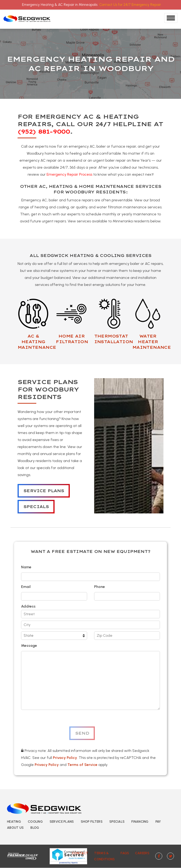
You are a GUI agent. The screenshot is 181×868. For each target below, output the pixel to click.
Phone (100, 587)
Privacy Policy (65, 758)
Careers (142, 853)
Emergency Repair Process (69, 174)
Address (28, 606)
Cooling (35, 822)
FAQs (125, 853)
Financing (140, 822)
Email (26, 587)
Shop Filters (92, 822)
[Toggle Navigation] (171, 18)
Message (29, 646)
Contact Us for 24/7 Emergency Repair (130, 5)
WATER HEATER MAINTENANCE (151, 342)
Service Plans (44, 491)
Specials (36, 507)
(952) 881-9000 (44, 132)
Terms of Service (82, 765)
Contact (80, 853)
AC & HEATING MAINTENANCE (37, 342)
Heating (14, 822)
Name (26, 567)
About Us (15, 828)
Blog (35, 828)
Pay (158, 822)
